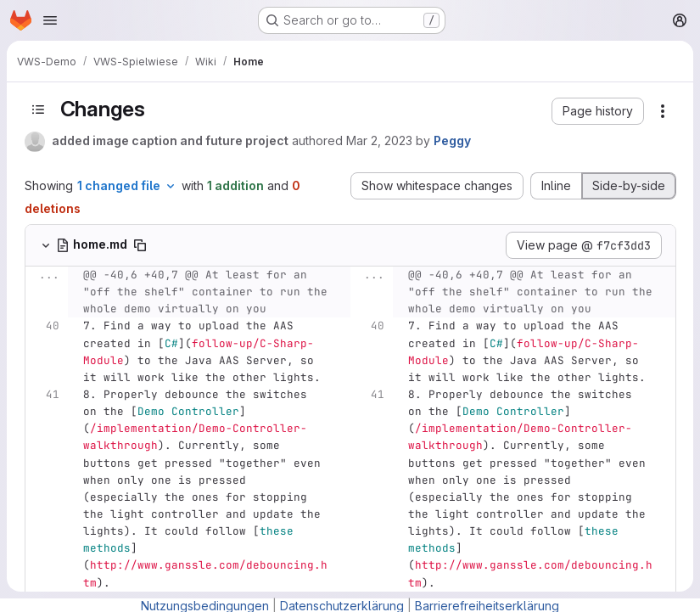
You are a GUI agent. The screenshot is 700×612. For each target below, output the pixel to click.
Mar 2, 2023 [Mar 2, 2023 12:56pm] (379, 140)
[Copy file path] (140, 245)
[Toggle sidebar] (38, 109)
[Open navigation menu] (50, 20)
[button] (598, 111)
